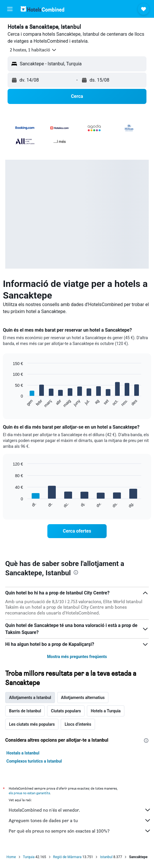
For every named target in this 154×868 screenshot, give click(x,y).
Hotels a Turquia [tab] (106, 711)
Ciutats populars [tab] (66, 711)
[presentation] (76, 572)
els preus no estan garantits (29, 793)
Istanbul (106, 857)
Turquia (29, 857)
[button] (10, 9)
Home (11, 857)
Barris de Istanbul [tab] (25, 711)
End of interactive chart (10, 403)
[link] (77, 531)
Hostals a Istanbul (23, 753)
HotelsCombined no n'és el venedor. (80, 810)
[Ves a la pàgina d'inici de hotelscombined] (42, 9)
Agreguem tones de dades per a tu (80, 820)
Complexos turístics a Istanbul (34, 761)
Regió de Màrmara (67, 857)
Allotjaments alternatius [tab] (83, 698)
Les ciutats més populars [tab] (32, 724)
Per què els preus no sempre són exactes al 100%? (80, 831)
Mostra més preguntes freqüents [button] (77, 657)
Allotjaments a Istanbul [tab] (30, 698)
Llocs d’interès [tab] (78, 724)
